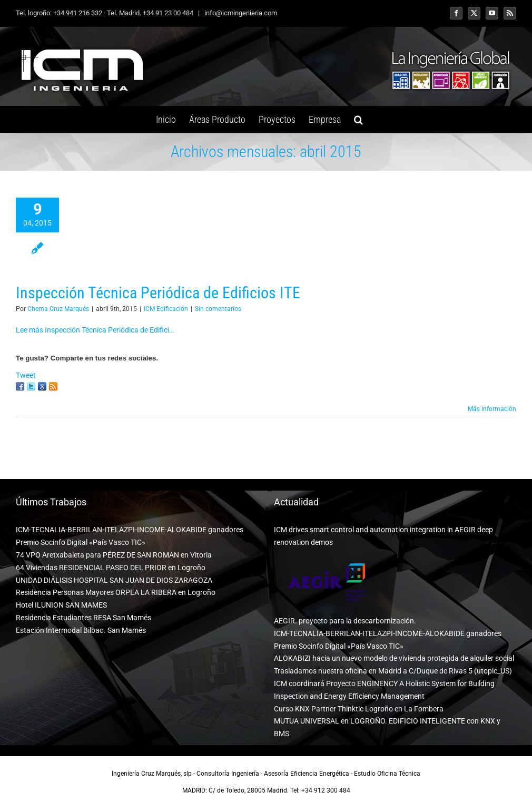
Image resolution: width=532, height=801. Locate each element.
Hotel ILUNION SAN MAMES (61, 605)
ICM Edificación (166, 309)
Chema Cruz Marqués (58, 309)
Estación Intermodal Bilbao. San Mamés (81, 630)
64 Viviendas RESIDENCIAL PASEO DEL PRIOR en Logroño (111, 568)
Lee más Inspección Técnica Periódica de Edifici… (95, 330)
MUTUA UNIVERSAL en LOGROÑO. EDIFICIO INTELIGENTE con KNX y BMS (387, 727)
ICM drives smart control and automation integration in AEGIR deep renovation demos (383, 536)
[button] (358, 120)
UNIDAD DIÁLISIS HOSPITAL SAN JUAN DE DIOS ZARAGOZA (114, 580)
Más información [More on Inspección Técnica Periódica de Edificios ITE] (492, 409)
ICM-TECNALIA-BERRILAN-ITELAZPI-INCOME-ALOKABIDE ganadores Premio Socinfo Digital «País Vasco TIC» (130, 536)
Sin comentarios (218, 309)
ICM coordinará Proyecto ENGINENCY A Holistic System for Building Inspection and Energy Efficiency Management (384, 690)
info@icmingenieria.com (240, 13)
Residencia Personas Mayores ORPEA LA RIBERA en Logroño (116, 592)
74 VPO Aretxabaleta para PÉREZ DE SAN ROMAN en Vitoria (114, 555)
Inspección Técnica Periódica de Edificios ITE (158, 293)
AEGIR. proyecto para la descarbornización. (345, 621)
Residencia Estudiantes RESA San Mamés (83, 618)
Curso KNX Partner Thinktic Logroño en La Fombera (359, 709)
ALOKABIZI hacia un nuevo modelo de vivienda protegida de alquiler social (394, 658)
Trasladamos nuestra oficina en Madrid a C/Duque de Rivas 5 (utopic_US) (393, 671)
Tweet (26, 375)
